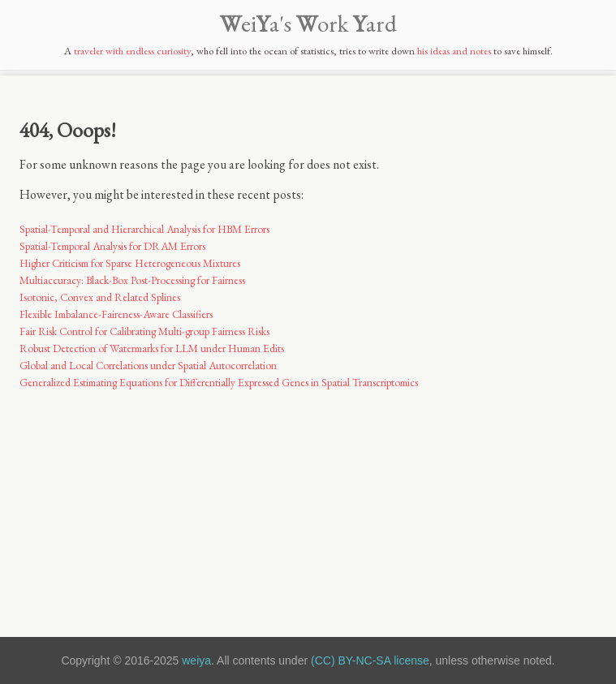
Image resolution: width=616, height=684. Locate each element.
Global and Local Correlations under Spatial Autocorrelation (148, 366)
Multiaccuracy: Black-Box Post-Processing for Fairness (132, 280)
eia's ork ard (308, 24)
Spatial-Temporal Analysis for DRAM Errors (112, 246)
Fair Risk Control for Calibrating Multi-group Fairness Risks (144, 331)
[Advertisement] (308, 504)
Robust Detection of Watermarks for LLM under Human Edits (152, 348)
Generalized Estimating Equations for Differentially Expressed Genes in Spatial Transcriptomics (219, 383)
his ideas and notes (454, 51)
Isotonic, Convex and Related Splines (100, 297)
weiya (196, 660)
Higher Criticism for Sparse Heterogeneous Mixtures (130, 263)
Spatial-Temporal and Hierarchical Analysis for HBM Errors (144, 229)
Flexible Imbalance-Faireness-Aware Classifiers (116, 314)
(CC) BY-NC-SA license (370, 660)
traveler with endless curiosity (132, 51)
